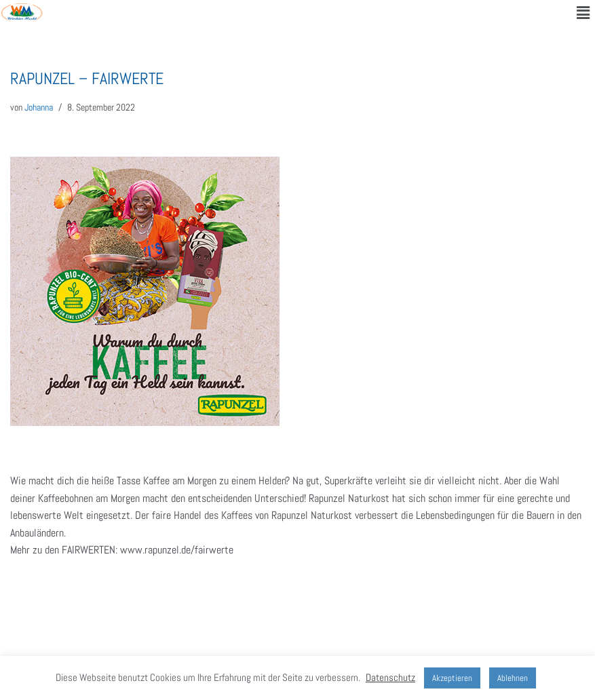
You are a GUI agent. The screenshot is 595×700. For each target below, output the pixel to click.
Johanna (39, 107)
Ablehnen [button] (513, 678)
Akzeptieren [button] (452, 678)
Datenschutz (390, 677)
